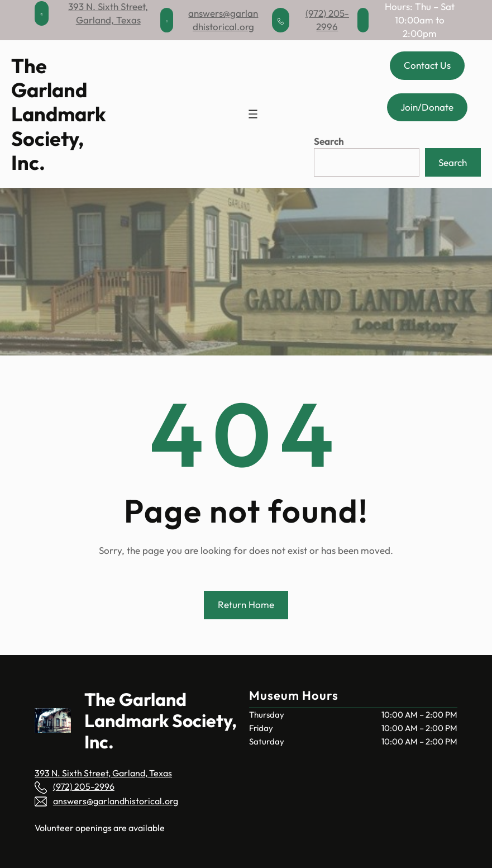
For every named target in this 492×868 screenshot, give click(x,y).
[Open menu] (253, 114)
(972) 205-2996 (84, 786)
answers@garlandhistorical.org (116, 801)
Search (329, 141)
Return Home (246, 604)
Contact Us (427, 65)
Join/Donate (427, 107)
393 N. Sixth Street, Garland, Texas (103, 773)
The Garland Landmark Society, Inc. (59, 114)
